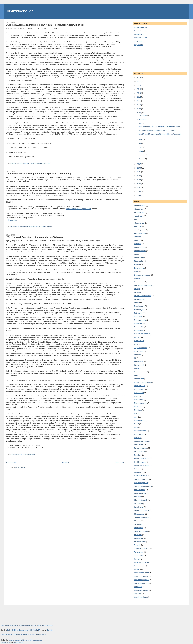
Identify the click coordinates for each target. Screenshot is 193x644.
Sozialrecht (138, 504)
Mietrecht (14, 163)
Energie (137, 289)
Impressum (138, 45)
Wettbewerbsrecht (141, 590)
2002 (139, 184)
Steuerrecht (139, 528)
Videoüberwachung (142, 583)
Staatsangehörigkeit (142, 510)
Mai (141, 143)
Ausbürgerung (140, 230)
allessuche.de (5, 642)
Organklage (139, 434)
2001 (139, 187)
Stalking (137, 521)
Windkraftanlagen (141, 597)
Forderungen (139, 310)
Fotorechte (138, 313)
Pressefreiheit (139, 452)
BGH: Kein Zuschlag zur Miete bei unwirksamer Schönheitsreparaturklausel (45, 25)
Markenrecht (139, 393)
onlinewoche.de (18, 642)
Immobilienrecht (140, 31)
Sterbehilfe (138, 524)
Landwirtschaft (140, 386)
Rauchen (138, 455)
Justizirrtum (139, 351)
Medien (137, 396)
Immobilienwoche (6, 634)
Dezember (143, 116)
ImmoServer (5, 626)
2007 (139, 164)
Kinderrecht (139, 362)
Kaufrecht (138, 355)
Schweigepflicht (140, 493)
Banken (137, 240)
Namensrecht (139, 420)
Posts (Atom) (20, 467)
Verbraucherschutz (141, 573)
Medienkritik (139, 400)
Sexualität (138, 497)
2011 (139, 101)
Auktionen (138, 226)
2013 (139, 93)
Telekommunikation (142, 549)
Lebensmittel (139, 389)
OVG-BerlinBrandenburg (20, 630)
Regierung (138, 472)
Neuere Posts (11, 462)
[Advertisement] (146, 59)
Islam (136, 344)
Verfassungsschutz (141, 576)
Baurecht (138, 244)
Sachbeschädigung (142, 479)
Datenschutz (139, 268)
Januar (142, 159)
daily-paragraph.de (36, 640)
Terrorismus (139, 552)
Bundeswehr (139, 258)
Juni (141, 139)
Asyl (136, 219)
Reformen (138, 469)
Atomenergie (139, 223)
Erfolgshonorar (140, 299)
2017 (139, 81)
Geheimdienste (140, 320)
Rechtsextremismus (142, 465)
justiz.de (11, 640)
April (141, 147)
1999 (139, 195)
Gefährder (138, 316)
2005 (139, 172)
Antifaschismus (41, 634)
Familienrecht (139, 306)
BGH (30, 630)
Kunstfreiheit (15, 227)
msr (136, 417)
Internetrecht (139, 341)
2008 (139, 113)
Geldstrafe (138, 323)
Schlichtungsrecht (141, 483)
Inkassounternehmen (142, 334)
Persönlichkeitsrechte (28, 227)
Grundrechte (139, 327)
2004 (139, 176)
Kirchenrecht (139, 365)
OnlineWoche (32, 626)
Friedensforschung (29, 634)
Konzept (137, 368)
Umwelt (137, 559)
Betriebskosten (140, 251)
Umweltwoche (18, 634)
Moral (136, 413)
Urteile (48, 163)
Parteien (137, 438)
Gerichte (50, 630)
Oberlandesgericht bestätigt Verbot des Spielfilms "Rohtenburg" (39, 174)
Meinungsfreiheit (140, 403)
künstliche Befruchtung (143, 382)
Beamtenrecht (140, 247)
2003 (139, 180)
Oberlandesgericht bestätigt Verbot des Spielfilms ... (158, 130)
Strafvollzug (139, 538)
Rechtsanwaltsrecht (142, 458)
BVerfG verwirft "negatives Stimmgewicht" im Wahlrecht (35, 237)
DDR (136, 271)
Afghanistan (139, 209)
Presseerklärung (24, 163)
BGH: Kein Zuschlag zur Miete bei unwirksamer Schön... (160, 126)
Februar (142, 155)
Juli (140, 123)
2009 (139, 109)
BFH (40, 630)
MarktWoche (14, 626)
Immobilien (138, 330)
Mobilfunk (138, 410)
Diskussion (13, 220)
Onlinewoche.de (140, 27)
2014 (139, 89)
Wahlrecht (31, 454)
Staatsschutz (139, 514)
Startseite (66, 462)
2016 (139, 85)
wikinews (138, 594)
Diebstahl (138, 278)
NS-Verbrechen (140, 431)
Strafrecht (138, 535)
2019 (139, 77)
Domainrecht (139, 34)
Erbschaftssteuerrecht (143, 296)
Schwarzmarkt (140, 490)
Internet (137, 337)
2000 (139, 191)
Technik (137, 545)
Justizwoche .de (20, 11)
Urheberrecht (139, 566)
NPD (136, 427)
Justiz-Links (139, 41)
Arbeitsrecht (139, 216)
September (143, 119)
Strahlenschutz (140, 542)
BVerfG (137, 265)
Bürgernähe (139, 261)
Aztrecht (137, 237)
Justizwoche (23, 626)
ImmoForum (41, 626)
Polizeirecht (139, 445)
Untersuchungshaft (141, 562)
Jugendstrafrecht (141, 348)
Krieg (136, 375)
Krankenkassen (140, 372)
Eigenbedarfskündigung (143, 285)
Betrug (137, 254)
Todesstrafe (139, 555)
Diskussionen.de (140, 38)
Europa (137, 303)
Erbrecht (137, 292)
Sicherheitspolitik (141, 500)
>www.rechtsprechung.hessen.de (78, 209)
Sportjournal (139, 507)
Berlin (9, 630)
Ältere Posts (120, 462)
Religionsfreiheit (140, 476)
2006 (139, 168)
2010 (139, 105)
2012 (139, 97)
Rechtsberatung (140, 462)
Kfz (135, 358)
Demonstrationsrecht (142, 275)
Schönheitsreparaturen (38, 163)
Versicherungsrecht (142, 580)
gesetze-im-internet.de (22, 640)
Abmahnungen (140, 206)
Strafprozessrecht (141, 531)
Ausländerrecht (140, 233)
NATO (136, 424)
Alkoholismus (139, 213)
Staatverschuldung (141, 517)
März (141, 151)
